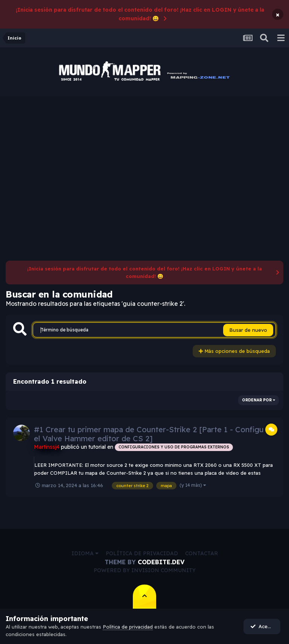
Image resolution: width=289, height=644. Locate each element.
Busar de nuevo (248, 330)
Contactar (202, 553)
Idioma (85, 553)
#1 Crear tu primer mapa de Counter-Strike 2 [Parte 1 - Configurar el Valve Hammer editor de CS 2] (154, 434)
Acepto (263, 626)
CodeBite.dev (161, 562)
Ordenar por (259, 400)
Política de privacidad (142, 553)
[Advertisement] (144, 153)
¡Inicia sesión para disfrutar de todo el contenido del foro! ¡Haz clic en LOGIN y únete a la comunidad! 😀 (140, 14)
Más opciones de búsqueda (234, 351)
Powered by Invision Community (145, 570)
